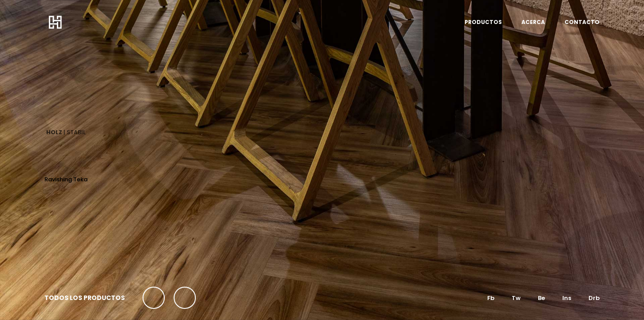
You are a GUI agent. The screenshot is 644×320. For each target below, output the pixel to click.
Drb (594, 298)
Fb (491, 298)
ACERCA (533, 22)
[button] (154, 298)
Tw (516, 298)
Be (541, 298)
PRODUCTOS (483, 22)
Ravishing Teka (66, 179)
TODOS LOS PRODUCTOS (85, 298)
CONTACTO (582, 22)
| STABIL (66, 132)
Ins (567, 298)
